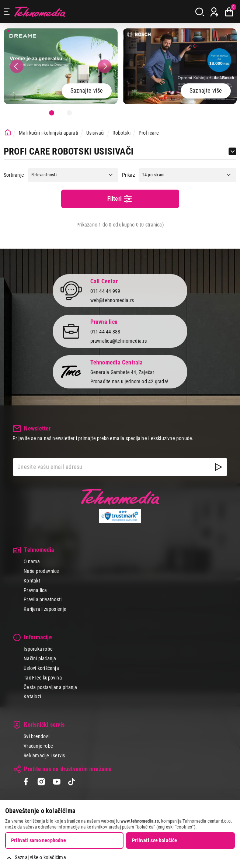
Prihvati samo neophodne (39, 840)
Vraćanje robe (38, 746)
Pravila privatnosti (43, 599)
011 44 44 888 (105, 332)
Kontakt (32, 581)
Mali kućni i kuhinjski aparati (48, 133)
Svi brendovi (36, 736)
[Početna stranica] (8, 133)
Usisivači (95, 133)
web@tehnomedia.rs (112, 300)
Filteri (120, 199)
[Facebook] (26, 783)
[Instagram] (41, 783)
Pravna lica (35, 590)
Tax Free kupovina (43, 678)
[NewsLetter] (218, 467)
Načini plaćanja (40, 658)
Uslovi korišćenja (41, 668)
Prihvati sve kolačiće (154, 840)
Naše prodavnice (41, 571)
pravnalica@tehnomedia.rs (119, 341)
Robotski (121, 133)
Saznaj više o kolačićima (40, 857)
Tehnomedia (40, 12)
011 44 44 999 (105, 291)
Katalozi (32, 696)
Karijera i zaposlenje (45, 609)
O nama (32, 561)
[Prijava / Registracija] (214, 12)
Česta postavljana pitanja (50, 687)
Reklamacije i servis (44, 755)
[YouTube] (57, 783)
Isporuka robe (38, 649)
